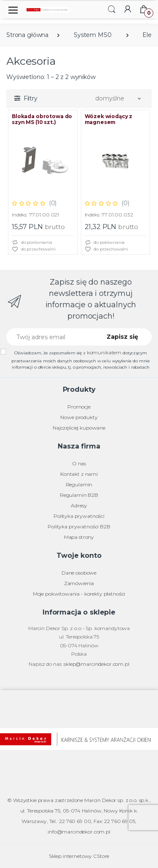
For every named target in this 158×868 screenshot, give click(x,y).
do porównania (32, 243)
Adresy (79, 505)
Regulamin (79, 484)
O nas (79, 463)
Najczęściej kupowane (79, 428)
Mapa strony (79, 537)
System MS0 (93, 35)
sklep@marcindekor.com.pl (96, 664)
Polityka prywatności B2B (79, 526)
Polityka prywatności (79, 516)
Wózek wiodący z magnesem (109, 119)
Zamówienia (79, 583)
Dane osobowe (79, 573)
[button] (112, 9)
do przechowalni (34, 249)
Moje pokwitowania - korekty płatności (79, 594)
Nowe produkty (79, 417)
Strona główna (27, 35)
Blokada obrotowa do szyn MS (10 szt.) (42, 119)
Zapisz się (122, 337)
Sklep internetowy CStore (79, 856)
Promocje (79, 407)
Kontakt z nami (79, 474)
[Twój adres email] (51, 337)
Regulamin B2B (79, 495)
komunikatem (104, 352)
